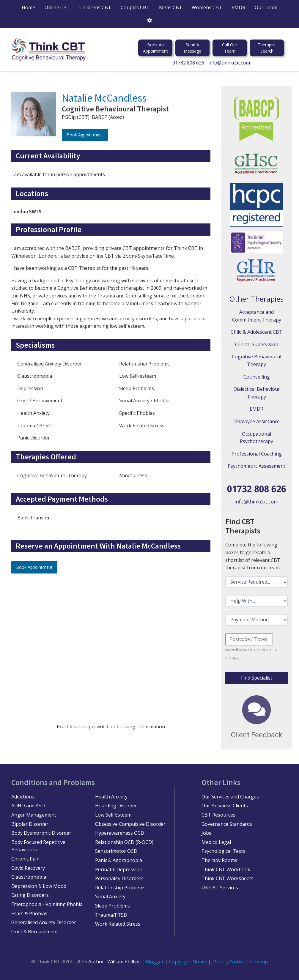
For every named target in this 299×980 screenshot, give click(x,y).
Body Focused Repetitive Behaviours (38, 846)
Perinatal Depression (119, 869)
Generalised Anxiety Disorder (44, 922)
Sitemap (259, 962)
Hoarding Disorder (116, 806)
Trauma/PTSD (111, 915)
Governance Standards (227, 824)
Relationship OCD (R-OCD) (124, 842)
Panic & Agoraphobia (119, 860)
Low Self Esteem (113, 815)
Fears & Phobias (29, 913)
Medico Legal (216, 842)
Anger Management (34, 815)
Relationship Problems (120, 888)
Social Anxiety (110, 897)
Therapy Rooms (219, 860)
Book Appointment (85, 135)
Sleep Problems (112, 906)
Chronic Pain (25, 859)
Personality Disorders (119, 878)
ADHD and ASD (28, 806)
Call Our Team (230, 48)
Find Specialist (257, 678)
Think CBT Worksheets (228, 878)
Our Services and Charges (230, 797)
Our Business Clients (225, 806)
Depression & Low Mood (39, 886)
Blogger (155, 962)
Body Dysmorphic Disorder (41, 833)
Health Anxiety (111, 797)
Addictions (23, 797)
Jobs (206, 833)
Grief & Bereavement (35, 932)
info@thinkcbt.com (229, 63)
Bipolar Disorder (30, 824)
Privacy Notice (229, 962)
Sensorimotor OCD (116, 851)
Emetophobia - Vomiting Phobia (47, 904)
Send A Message (192, 48)
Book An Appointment (155, 48)
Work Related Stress (118, 924)
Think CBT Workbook (226, 869)
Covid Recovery (28, 868)
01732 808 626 (188, 63)
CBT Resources (218, 815)
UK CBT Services (220, 888)
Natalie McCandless (104, 98)
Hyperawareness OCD (120, 833)
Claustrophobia (29, 877)
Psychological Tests (223, 851)
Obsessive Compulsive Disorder (130, 824)
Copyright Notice (188, 962)
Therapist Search (267, 48)
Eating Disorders (30, 895)
